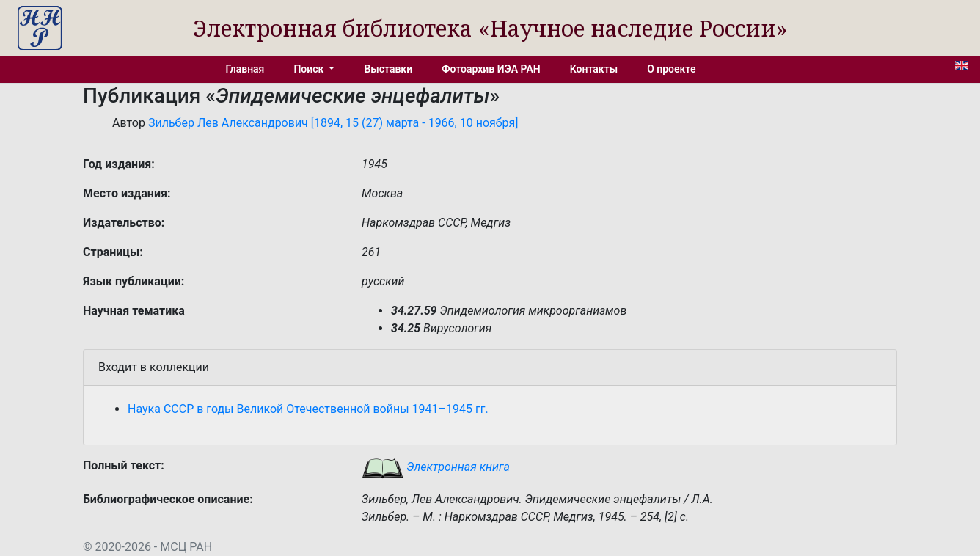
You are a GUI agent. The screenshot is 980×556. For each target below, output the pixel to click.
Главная (245, 69)
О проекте (671, 69)
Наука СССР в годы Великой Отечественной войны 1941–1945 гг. (308, 409)
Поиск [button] (310, 69)
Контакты (594, 69)
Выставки (388, 69)
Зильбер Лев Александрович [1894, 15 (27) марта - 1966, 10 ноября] (333, 123)
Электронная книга (436, 467)
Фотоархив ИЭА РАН (491, 69)
